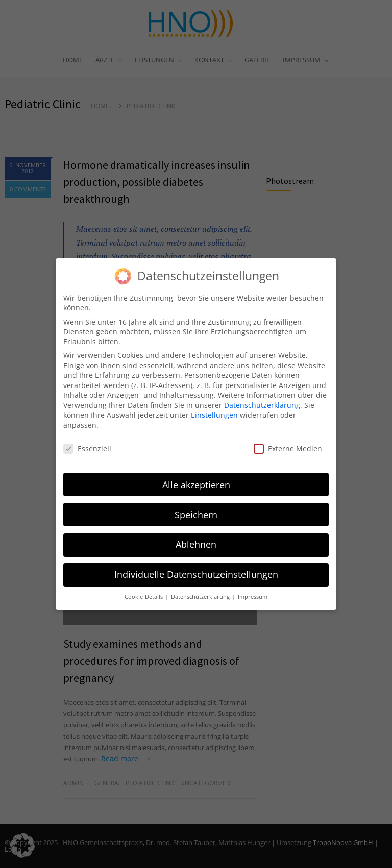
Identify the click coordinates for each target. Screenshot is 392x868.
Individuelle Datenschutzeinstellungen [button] (196, 570)
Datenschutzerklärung (262, 401)
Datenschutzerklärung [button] (201, 592)
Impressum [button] (253, 592)
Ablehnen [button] (196, 540)
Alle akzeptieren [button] (196, 479)
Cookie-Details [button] (144, 592)
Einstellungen (214, 410)
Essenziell (87, 444)
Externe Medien (288, 444)
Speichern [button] (196, 510)
